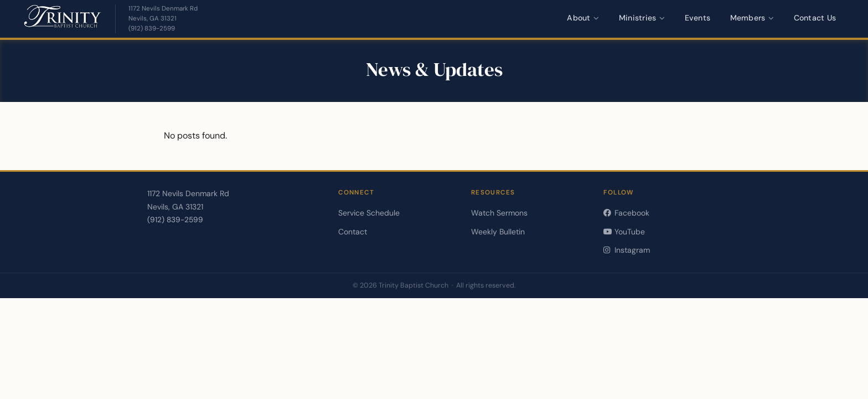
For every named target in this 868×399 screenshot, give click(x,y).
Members (752, 18)
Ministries (642, 18)
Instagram (626, 250)
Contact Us (815, 18)
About (583, 18)
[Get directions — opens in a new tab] (163, 14)
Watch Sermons (499, 213)
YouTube (624, 232)
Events (698, 18)
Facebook (626, 213)
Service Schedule (369, 213)
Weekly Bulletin (498, 232)
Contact (353, 232)
